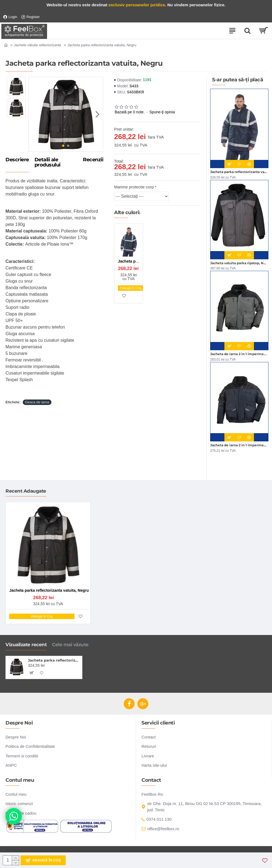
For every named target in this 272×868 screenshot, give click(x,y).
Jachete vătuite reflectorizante (38, 45)
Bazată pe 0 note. (130, 112)
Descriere (17, 160)
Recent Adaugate (26, 491)
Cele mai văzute (70, 645)
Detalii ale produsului (47, 163)
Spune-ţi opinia (162, 112)
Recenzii (93, 160)
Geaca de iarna (37, 402)
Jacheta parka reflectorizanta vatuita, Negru (54, 660)
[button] (97, 114)
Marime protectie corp (134, 187)
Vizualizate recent (26, 645)
